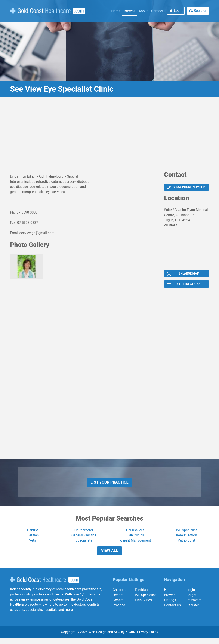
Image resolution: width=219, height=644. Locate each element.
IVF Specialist (187, 534)
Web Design (98, 638)
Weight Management (135, 544)
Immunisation (186, 539)
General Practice (84, 539)
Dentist (33, 534)
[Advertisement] (109, 135)
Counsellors (135, 534)
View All (110, 556)
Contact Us (172, 611)
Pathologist (186, 544)
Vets (33, 544)
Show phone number (189, 187)
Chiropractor (84, 534)
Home (116, 11)
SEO (117, 638)
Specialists (84, 544)
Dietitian (33, 539)
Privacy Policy (148, 638)
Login (178, 11)
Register (200, 11)
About (143, 11)
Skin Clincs (144, 606)
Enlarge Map (189, 275)
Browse (129, 11)
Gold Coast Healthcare (44, 586)
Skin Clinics (135, 539)
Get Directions (189, 286)
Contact (157, 11)
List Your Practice (109, 485)
